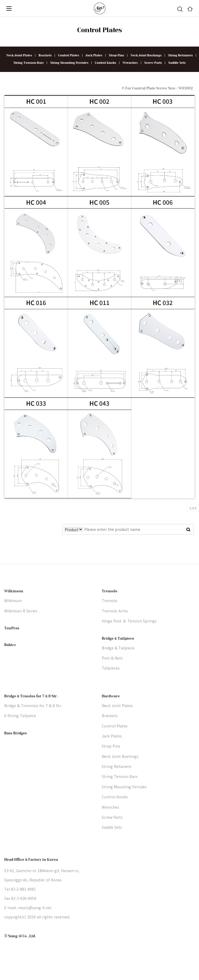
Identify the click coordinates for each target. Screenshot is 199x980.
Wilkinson (14, 603)
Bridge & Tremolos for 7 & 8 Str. (33, 717)
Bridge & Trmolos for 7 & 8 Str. (31, 708)
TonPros (12, 640)
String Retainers (179, 55)
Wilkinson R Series (21, 623)
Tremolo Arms (115, 623)
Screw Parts (151, 63)
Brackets (43, 55)
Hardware (111, 708)
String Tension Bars (27, 63)
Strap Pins (115, 55)
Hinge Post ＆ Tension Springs (129, 633)
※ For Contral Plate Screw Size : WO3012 (157, 88)
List (193, 508)
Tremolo (110, 603)
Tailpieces (111, 680)
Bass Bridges (16, 745)
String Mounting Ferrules (68, 63)
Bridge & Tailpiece (118, 650)
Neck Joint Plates (17, 55)
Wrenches (128, 63)
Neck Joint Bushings (144, 55)
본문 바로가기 (0, 17)
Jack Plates (92, 55)
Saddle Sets (175, 63)
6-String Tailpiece (20, 727)
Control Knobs (104, 63)
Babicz (10, 657)
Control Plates (67, 55)
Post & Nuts (112, 670)
